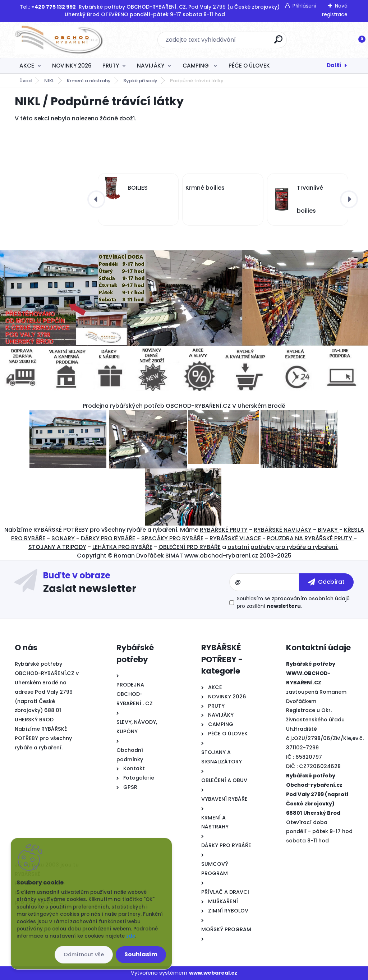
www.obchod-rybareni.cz (221, 556)
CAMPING (196, 66)
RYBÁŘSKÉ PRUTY (224, 530)
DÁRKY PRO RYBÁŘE (108, 538)
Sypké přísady (140, 81)
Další (334, 65)
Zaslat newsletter (90, 588)
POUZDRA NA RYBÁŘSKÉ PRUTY (310, 538)
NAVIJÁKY (151, 66)
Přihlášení (304, 6)
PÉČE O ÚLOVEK (249, 66)
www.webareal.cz (213, 973)
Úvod (26, 81)
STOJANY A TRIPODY (57, 547)
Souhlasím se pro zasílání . (293, 602)
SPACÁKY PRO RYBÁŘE (172, 538)
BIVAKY (328, 530)
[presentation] (96, 199)
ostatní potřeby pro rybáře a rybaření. (283, 547)
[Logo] (59, 40)
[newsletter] (326, 582)
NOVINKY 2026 (72, 66)
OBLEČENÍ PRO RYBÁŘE (190, 547)
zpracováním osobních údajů (311, 598)
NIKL (49, 81)
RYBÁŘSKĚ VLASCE (235, 538)
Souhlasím (141, 954)
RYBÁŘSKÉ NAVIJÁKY (283, 530)
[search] (278, 42)
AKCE (27, 66)
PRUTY (111, 66)
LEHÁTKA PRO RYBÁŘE (122, 547)
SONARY (63, 538)
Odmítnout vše (84, 954)
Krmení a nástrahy (89, 81)
